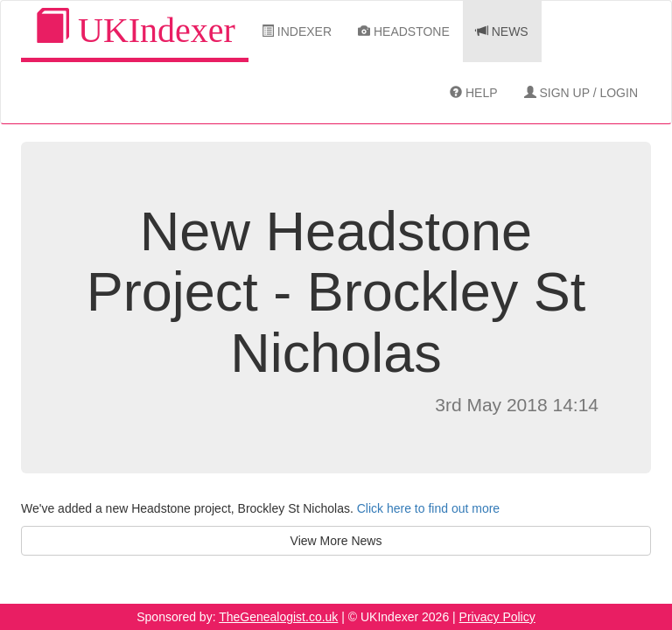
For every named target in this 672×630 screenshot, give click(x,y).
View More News (336, 541)
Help (473, 93)
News (502, 31)
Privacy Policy (497, 617)
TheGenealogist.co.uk (278, 617)
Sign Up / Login (581, 93)
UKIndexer (135, 29)
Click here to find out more (428, 508)
